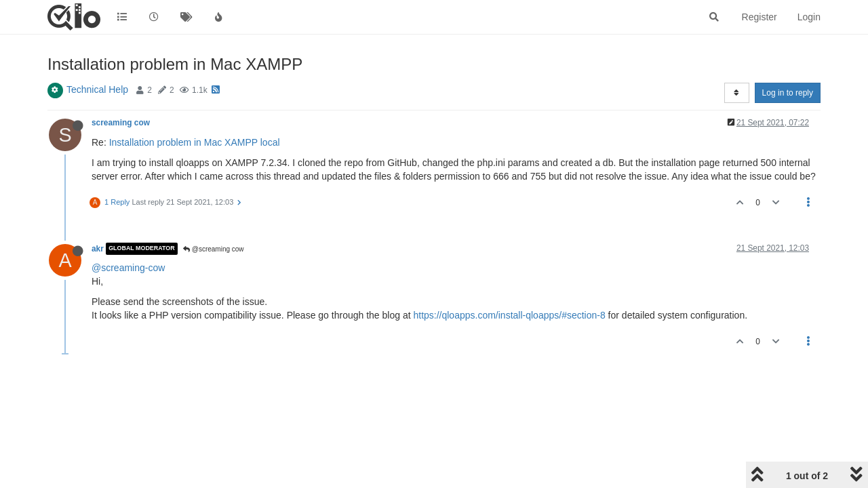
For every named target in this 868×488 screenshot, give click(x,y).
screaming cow (121, 123)
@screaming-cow (128, 268)
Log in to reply (788, 93)
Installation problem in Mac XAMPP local (195, 142)
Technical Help (97, 89)
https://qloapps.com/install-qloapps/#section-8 (509, 315)
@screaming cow (214, 249)
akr (98, 249)
